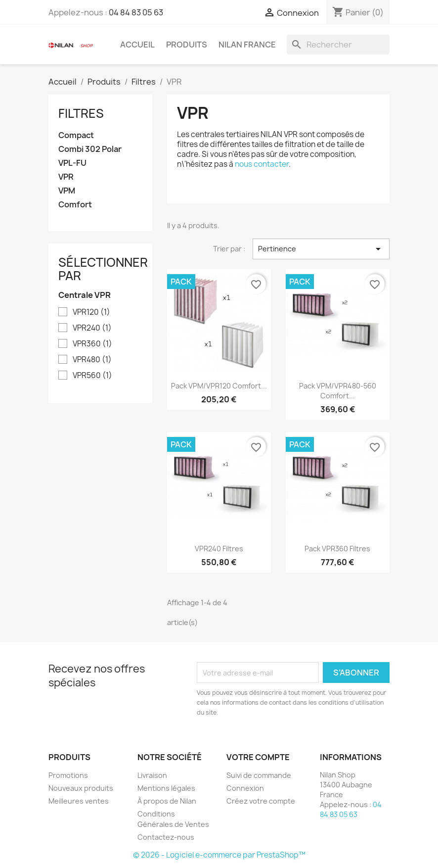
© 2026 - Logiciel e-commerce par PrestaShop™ (219, 855)
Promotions (68, 775)
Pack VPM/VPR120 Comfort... (219, 386)
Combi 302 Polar (90, 149)
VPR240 (92, 328)
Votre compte (258, 757)
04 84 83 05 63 (136, 12)
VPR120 (91, 312)
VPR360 (92, 344)
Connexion (245, 788)
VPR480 (92, 360)
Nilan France (247, 45)
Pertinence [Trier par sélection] (321, 249)
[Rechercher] (338, 45)
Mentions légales (166, 788)
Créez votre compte (261, 801)
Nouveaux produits (81, 788)
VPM (67, 191)
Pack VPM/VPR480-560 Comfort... (338, 391)
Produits (187, 45)
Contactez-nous (166, 837)
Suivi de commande (259, 775)
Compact (76, 135)
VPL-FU (72, 163)
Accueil (137, 45)
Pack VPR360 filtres (337, 549)
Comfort (75, 205)
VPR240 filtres (219, 549)
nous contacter (262, 164)
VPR (66, 177)
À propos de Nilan (167, 801)
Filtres (81, 113)
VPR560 (92, 376)
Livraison (152, 775)
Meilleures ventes (79, 801)
